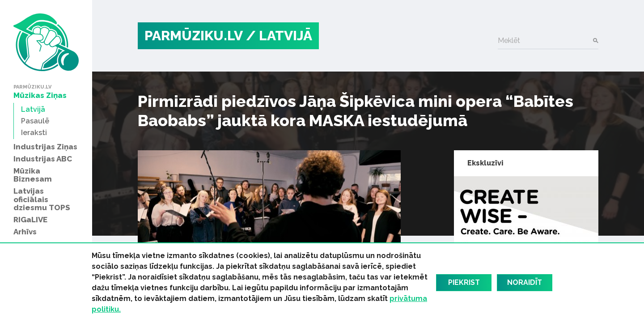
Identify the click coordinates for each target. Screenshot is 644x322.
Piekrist (464, 282)
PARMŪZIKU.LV (194, 36)
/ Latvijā (279, 36)
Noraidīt (525, 282)
